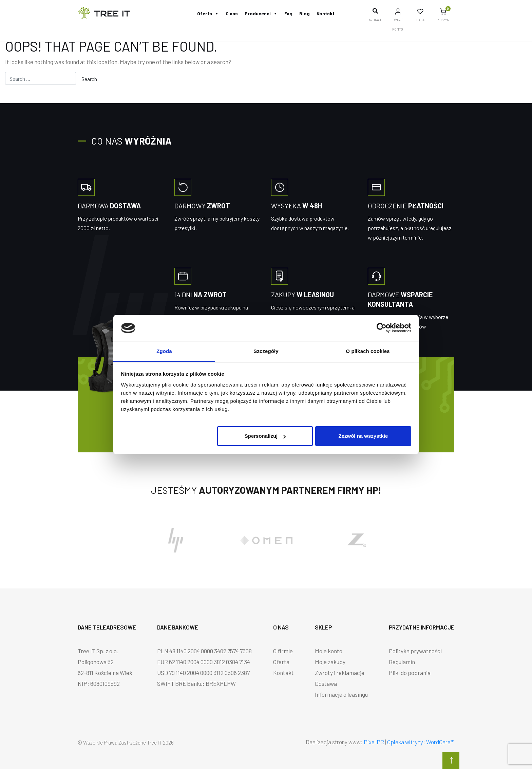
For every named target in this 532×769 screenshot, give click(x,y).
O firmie (283, 651)
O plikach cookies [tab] (368, 351)
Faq (288, 13)
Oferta (208, 13)
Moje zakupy (330, 662)
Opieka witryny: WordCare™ (421, 742)
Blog (305, 13)
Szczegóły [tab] (266, 351)
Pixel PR (374, 742)
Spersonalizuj (265, 436)
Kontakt (326, 13)
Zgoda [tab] (164, 351)
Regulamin (402, 662)
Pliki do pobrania (410, 673)
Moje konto (329, 651)
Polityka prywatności (415, 651)
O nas (232, 13)
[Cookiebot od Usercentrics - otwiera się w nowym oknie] (382, 328)
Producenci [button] (261, 13)
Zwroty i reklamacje (340, 673)
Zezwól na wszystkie (363, 436)
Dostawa (326, 683)
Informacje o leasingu (341, 694)
